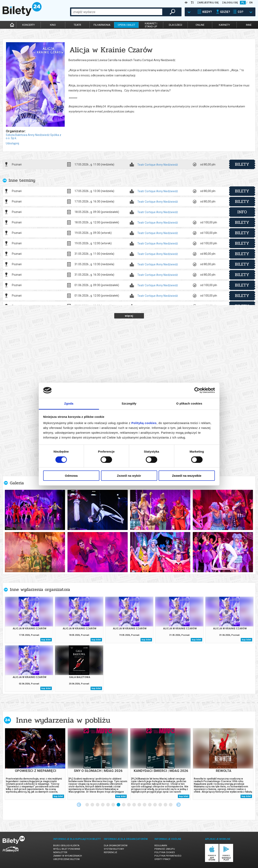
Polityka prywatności (168, 856)
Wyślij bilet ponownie (67, 849)
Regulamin (161, 846)
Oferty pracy (162, 859)
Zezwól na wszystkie (187, 476)
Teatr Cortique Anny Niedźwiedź (158, 165)
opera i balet (126, 25)
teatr (77, 25)
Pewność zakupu (165, 849)
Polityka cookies (165, 852)
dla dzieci (175, 25)
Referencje (110, 852)
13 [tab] (150, 805)
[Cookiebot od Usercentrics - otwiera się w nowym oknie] (197, 390)
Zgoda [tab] (69, 403)
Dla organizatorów (116, 846)
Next (178, 805)
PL (243, 3)
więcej (129, 316)
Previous (79, 805)
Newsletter (60, 852)
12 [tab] (145, 805)
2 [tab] (93, 805)
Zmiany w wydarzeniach (68, 856)
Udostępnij (12, 143)
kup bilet (46, 640)
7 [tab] (119, 805)
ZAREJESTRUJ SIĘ (208, 3)
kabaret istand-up (151, 25)
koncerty (29, 25)
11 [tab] (140, 805)
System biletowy (114, 849)
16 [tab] (166, 805)
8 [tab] (124, 805)
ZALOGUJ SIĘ (230, 3)
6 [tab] (113, 805)
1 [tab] (87, 805)
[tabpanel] (35, 764)
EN (251, 3)
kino (53, 25)
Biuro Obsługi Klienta (66, 846)
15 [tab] (160, 805)
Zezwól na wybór (129, 476)
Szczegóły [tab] (129, 403)
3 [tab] (98, 805)
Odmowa (71, 476)
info (242, 212)
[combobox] (117, 12)
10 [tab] (134, 805)
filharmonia (102, 25)
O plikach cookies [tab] (189, 403)
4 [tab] (103, 805)
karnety (224, 25)
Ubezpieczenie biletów (66, 859)
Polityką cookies (144, 423)
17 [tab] (171, 805)
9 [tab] (129, 805)
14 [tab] (155, 805)
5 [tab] (108, 805)
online (200, 25)
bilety (242, 164)
